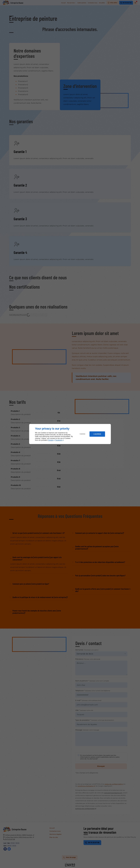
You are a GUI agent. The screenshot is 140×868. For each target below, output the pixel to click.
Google (51, 440)
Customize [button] (82, 434)
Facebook (59, 440)
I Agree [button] (97, 434)
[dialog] (70, 434)
